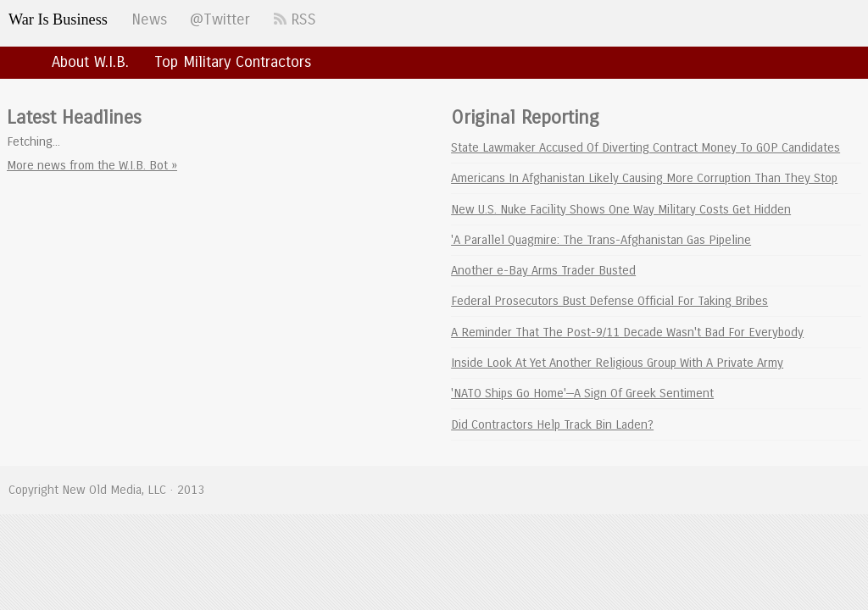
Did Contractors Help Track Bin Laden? (552, 424)
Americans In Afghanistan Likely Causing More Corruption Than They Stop (644, 178)
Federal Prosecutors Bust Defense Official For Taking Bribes (609, 301)
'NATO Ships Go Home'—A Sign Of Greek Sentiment (582, 393)
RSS (295, 19)
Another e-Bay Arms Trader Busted (543, 270)
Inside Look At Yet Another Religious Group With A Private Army (617, 363)
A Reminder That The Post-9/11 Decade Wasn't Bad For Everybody (627, 332)
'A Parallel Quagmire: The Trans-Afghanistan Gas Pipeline (601, 240)
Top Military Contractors (233, 62)
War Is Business (58, 19)
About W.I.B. (90, 62)
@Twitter (220, 19)
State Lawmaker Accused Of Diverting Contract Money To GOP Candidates (645, 147)
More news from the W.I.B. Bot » (92, 165)
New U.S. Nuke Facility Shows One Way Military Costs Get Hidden (621, 209)
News (149, 19)
